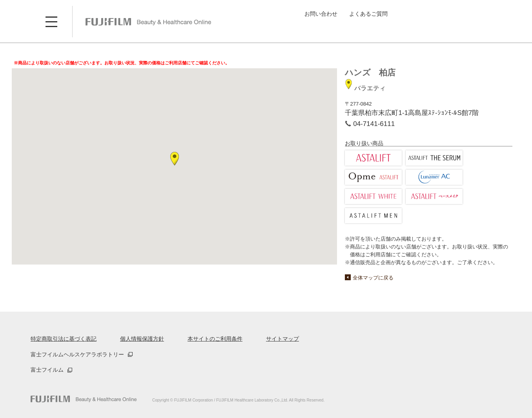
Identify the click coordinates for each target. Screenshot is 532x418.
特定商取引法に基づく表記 (64, 339)
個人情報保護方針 (142, 339)
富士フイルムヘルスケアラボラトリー (77, 354)
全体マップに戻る (373, 278)
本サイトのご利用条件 (215, 339)
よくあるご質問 (368, 14)
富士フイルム (47, 370)
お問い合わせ (321, 14)
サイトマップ (282, 339)
